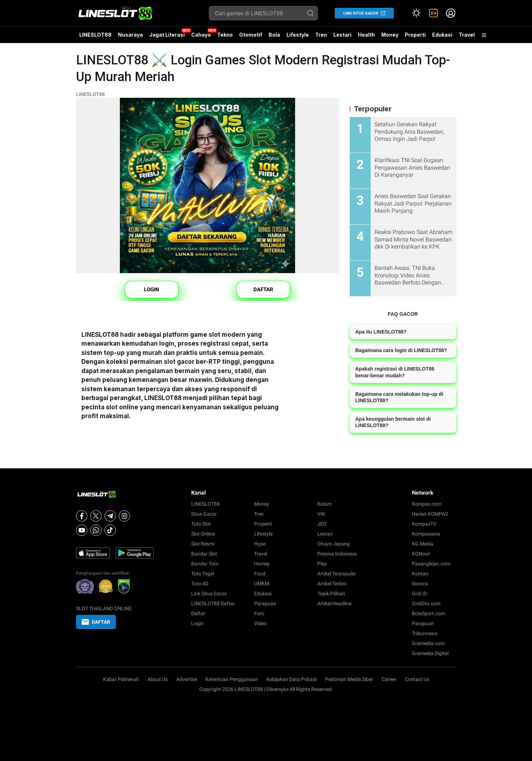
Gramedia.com (428, 643)
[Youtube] (82, 530)
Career (389, 679)
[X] (96, 516)
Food (260, 574)
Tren (321, 35)
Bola (274, 35)
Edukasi (442, 35)
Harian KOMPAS (430, 514)
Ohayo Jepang (334, 544)
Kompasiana (426, 534)
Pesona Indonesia (337, 554)
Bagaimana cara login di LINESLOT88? (401, 350)
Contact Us (417, 679)
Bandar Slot (204, 554)
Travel (467, 35)
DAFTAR (263, 289)
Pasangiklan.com (431, 564)
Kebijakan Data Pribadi (292, 679)
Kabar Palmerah (121, 679)
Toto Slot (201, 524)
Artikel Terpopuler (337, 574)
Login (197, 623)
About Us (158, 679)
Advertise (187, 679)
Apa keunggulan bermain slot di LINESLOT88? (393, 422)
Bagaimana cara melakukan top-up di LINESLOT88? (399, 397)
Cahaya (201, 35)
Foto (259, 613)
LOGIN (152, 289)
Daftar (198, 613)
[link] (434, 13)
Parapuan (265, 603)
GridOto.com (426, 603)
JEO (322, 524)
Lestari (342, 37)
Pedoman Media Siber (349, 679)
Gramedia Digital (430, 653)
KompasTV (424, 524)
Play (322, 564)
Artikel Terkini (332, 584)
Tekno (225, 35)
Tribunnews (425, 633)
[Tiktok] (110, 530)
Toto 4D (200, 584)
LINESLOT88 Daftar (213, 603)
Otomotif (251, 35)
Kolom (324, 504)
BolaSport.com (428, 613)
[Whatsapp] (96, 530)
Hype (260, 544)
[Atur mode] (417, 13)
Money (390, 35)
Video (260, 623)
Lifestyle (298, 35)
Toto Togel (203, 574)
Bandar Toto (205, 564)
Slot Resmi (203, 544)
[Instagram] (124, 516)
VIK (321, 514)
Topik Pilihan (331, 594)
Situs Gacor (204, 514)
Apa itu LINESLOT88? (381, 332)
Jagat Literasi (167, 35)
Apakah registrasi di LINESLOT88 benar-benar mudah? (395, 372)
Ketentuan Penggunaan (232, 679)
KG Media (423, 544)
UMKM (262, 584)
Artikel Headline (334, 603)
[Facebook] (82, 516)
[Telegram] (110, 516)
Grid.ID (420, 594)
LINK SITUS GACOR (361, 13)
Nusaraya (130, 35)
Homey (262, 564)
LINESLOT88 (95, 35)
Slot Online (203, 534)
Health (366, 35)
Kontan (420, 574)
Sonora (420, 584)
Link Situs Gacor (209, 594)
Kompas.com (427, 504)
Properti (415, 35)
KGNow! (421, 554)
